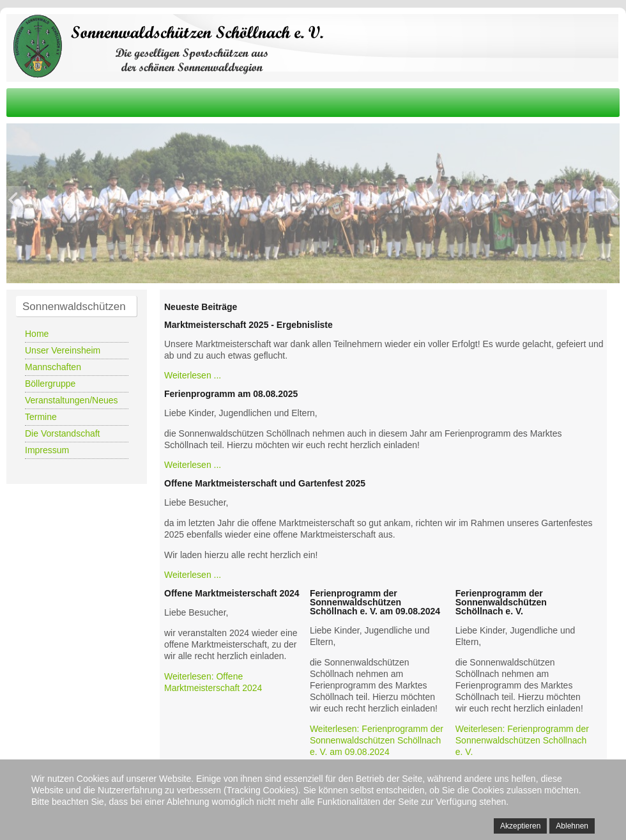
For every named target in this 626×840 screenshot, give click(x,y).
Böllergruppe (50, 384)
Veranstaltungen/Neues (72, 400)
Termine (41, 417)
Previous (13, 200)
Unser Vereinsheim (63, 350)
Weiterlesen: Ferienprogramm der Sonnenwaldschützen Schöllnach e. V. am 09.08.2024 (377, 740)
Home (37, 334)
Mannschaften (53, 367)
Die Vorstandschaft (63, 433)
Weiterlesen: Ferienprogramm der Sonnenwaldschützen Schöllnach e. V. (522, 740)
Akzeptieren (520, 826)
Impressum (47, 450)
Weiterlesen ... (193, 375)
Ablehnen (572, 826)
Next (613, 200)
